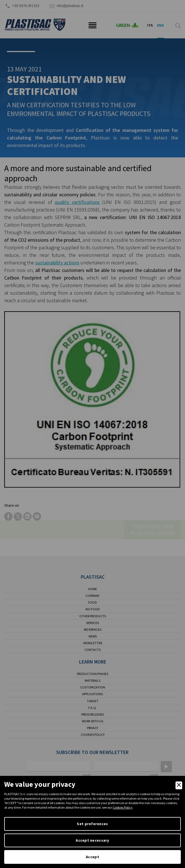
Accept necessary (92, 840)
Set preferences (92, 824)
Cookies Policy (123, 807)
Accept (92, 857)
